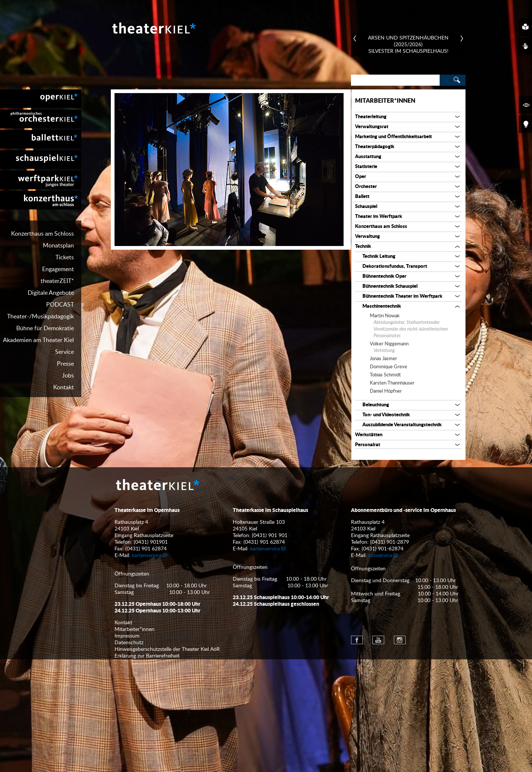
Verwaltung (367, 237)
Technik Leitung (379, 257)
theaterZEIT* (57, 281)
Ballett (362, 197)
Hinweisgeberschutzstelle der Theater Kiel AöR (167, 762)
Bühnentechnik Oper (384, 276)
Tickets (65, 257)
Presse (65, 364)
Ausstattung (368, 157)
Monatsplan (58, 246)
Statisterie (366, 167)
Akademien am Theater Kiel (38, 340)
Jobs (68, 376)
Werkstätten (369, 435)
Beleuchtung (376, 405)
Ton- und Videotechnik (386, 415)
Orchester (366, 187)
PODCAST (60, 305)
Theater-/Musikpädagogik (40, 317)
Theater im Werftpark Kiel (41, 180)
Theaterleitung (371, 117)
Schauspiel (366, 207)
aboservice (380, 668)
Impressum (127, 749)
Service (64, 352)
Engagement (58, 269)
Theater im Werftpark (378, 217)
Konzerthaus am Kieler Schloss (41, 200)
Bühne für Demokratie (45, 328)
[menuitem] (41, 99)
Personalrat (368, 445)
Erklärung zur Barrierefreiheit (147, 769)
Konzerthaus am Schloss (42, 234)
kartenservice (147, 668)
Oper (361, 177)
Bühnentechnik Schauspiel (390, 286)
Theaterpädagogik (375, 147)
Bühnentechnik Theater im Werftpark (402, 296)
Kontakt (64, 387)
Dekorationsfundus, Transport (395, 267)
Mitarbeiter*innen (385, 101)
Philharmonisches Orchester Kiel (41, 119)
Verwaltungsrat (372, 127)
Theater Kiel (153, 28)
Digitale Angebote (51, 293)
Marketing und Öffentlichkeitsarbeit (393, 137)
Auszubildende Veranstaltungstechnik (402, 425)
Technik (363, 247)
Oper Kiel (41, 99)
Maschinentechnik (382, 306)
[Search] (395, 80)
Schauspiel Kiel (41, 160)
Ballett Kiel (41, 139)
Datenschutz (129, 755)
